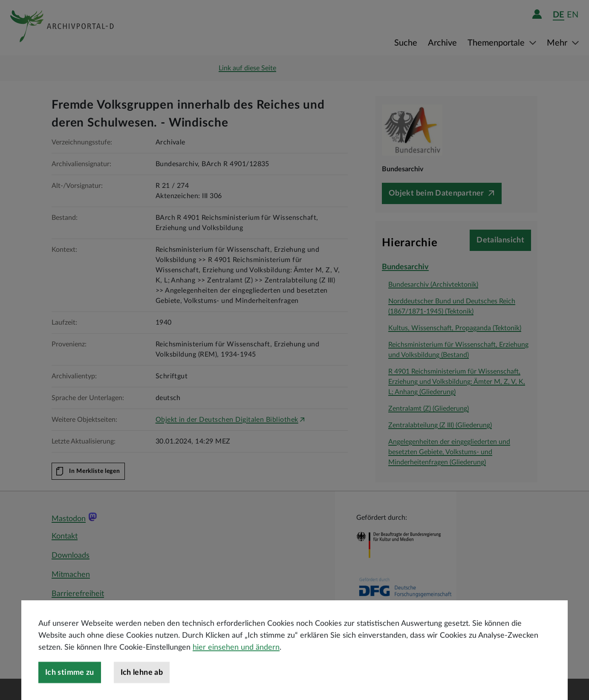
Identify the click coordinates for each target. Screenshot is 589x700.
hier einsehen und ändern (236, 665)
